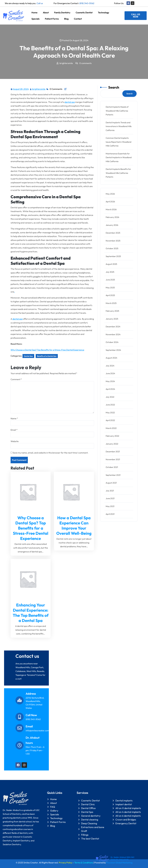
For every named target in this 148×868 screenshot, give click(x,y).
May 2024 (110, 381)
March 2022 (111, 428)
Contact (78, 19)
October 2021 (112, 467)
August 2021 (111, 483)
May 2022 (110, 413)
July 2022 (110, 397)
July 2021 (110, 491)
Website (15, 441)
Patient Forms (52, 19)
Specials (35, 19)
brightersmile (39, 89)
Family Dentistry (62, 12)
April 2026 (110, 202)
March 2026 (111, 209)
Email (14, 430)
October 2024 (112, 342)
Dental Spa (28, 356)
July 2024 (110, 366)
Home (34, 12)
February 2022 (112, 436)
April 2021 (110, 514)
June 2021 (110, 498)
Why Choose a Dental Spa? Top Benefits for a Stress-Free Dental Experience (47, 350)
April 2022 (110, 420)
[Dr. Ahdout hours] (20, 745)
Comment (16, 379)
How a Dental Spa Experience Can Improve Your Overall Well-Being (74, 526)
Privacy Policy (66, 863)
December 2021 (113, 452)
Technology (104, 12)
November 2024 (113, 334)
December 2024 (113, 327)
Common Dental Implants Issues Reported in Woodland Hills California (118, 142)
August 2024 (111, 358)
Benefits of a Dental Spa (47, 356)
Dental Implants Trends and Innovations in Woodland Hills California (119, 126)
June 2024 (110, 373)
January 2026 (112, 225)
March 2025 (111, 303)
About (46, 12)
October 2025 (112, 248)
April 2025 (110, 295)
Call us (40, 3)
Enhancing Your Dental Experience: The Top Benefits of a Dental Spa (31, 613)
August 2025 (111, 264)
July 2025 (110, 272)
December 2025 (113, 233)
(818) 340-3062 (87, 3)
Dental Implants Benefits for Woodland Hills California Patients (118, 173)
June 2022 (110, 405)
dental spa (70, 102)
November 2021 (113, 459)
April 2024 (110, 389)
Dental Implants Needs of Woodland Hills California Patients (117, 111)
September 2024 (113, 350)
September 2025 (113, 256)
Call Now (31, 715)
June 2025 (110, 280)
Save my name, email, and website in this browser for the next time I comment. (51, 453)
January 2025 (112, 319)
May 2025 (110, 288)
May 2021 (110, 506)
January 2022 (112, 444)
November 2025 (113, 241)
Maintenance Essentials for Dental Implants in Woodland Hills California (119, 157)
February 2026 (112, 217)
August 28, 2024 (21, 89)
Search (114, 87)
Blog (66, 19)
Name (14, 418)
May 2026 (110, 194)
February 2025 (112, 311)
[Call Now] (20, 717)
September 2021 (113, 475)
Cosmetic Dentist (84, 12)
